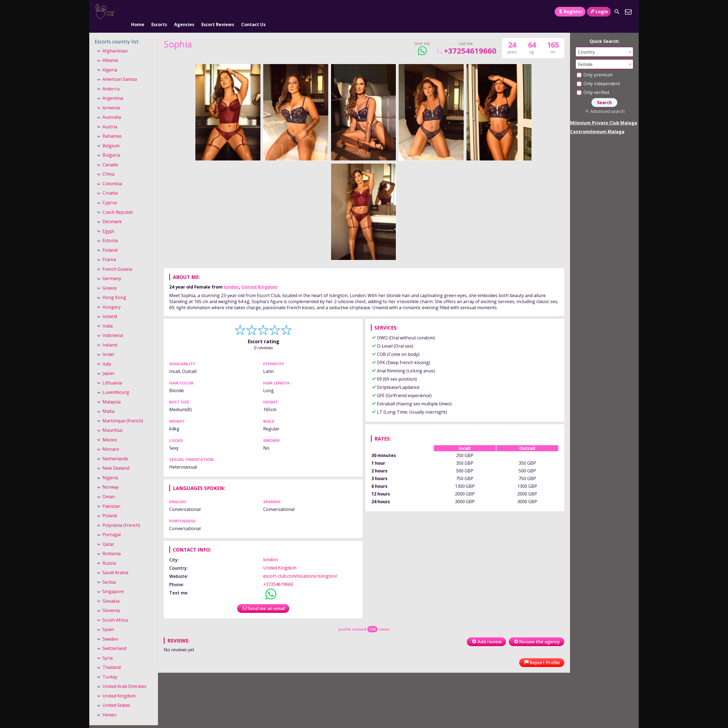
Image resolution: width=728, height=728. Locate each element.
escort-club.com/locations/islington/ (300, 567)
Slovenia (111, 601)
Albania (110, 51)
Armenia (111, 99)
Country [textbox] (586, 43)
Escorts (159, 12)
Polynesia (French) (121, 516)
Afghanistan (115, 42)
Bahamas (112, 127)
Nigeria (110, 469)
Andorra (111, 80)
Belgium (111, 137)
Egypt (108, 222)
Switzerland (114, 639)
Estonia (110, 231)
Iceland (110, 307)
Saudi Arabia (115, 563)
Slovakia (111, 592)
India (108, 317)
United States (116, 696)
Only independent (598, 74)
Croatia (110, 184)
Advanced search (604, 102)
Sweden (110, 630)
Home (138, 12)
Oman (109, 488)
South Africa (115, 611)
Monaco (111, 440)
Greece (110, 279)
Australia (112, 108)
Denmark (112, 212)
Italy (107, 355)
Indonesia (113, 326)
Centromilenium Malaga (597, 123)
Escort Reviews (218, 12)
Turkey (110, 668)
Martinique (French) (123, 412)
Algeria (110, 61)
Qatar (108, 535)
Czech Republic (118, 203)
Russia (109, 554)
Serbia (109, 573)
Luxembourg (116, 383)
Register (570, 12)
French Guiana (117, 260)
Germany (112, 269)
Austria (110, 118)
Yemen (109, 706)
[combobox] (604, 43)
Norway (111, 478)
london (231, 278)
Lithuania (112, 374)
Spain (108, 620)
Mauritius (112, 421)
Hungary (112, 298)
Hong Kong (114, 288)
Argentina (113, 89)
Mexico (110, 431)
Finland (110, 241)
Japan (108, 364)
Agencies (184, 12)
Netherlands (115, 450)
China (108, 165)
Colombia (112, 175)
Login (599, 12)
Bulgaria (111, 146)
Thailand (112, 658)
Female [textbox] (585, 55)
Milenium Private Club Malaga (604, 114)
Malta (108, 402)
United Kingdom (259, 278)
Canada (110, 156)
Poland (110, 506)
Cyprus (110, 193)
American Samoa (120, 70)
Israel (108, 345)
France (109, 250)
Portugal (112, 525)
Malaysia (112, 393)
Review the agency (537, 633)
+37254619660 (466, 42)
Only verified (593, 83)
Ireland (110, 336)
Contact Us (253, 12)
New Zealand (116, 459)
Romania (112, 544)
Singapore (113, 582)
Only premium (595, 66)
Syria (108, 649)
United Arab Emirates (124, 677)
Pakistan (111, 497)
